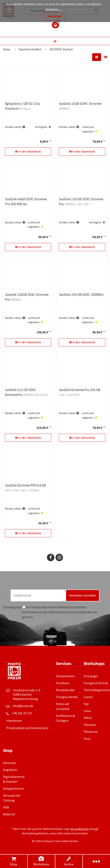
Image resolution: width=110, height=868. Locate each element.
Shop (14, 861)
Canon (88, 697)
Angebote (10, 770)
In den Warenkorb (28, 152)
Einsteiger (91, 676)
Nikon (88, 718)
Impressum (14, 721)
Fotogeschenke (67, 697)
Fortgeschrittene (96, 683)
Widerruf (9, 814)
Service (69, 861)
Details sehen (13, 127)
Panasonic (91, 732)
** (50, 141)
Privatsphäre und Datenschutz (27, 728)
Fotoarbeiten (65, 676)
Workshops (41, 861)
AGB (6, 807)
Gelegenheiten (13, 788)
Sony (87, 738)
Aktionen (9, 763)
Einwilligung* (12, 607)
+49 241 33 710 (22, 713)
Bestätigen (55, 16)
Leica (87, 711)
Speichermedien (30, 49)
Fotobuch (63, 683)
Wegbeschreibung (25, 699)
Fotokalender (65, 690)
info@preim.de (23, 706)
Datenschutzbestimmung (67, 612)
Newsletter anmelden (83, 595)
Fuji (86, 704)
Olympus (90, 725)
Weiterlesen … (54, 9)
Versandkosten (79, 829)
